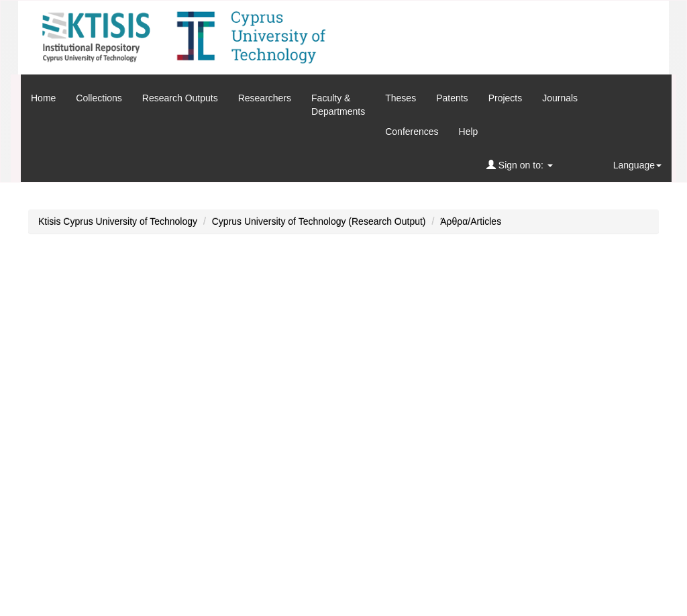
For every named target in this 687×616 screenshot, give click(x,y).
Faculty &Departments (338, 105)
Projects (506, 98)
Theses (401, 98)
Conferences (412, 132)
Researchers (265, 98)
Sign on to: (520, 165)
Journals (560, 98)
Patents (452, 98)
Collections (99, 98)
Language (637, 165)
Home (43, 98)
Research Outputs (180, 98)
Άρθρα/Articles (471, 221)
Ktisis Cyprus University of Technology (118, 221)
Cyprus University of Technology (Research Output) (319, 221)
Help (469, 132)
